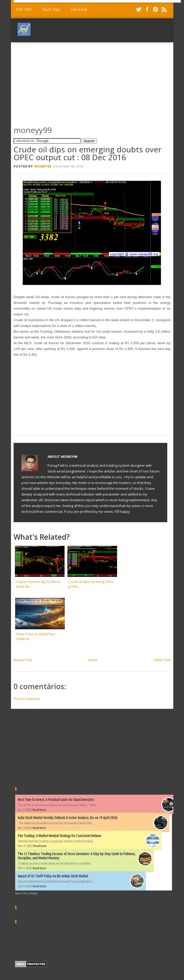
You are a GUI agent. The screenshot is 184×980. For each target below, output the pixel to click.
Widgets (112, 943)
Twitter (139, 9)
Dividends (89, 932)
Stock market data (30, 943)
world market (36, 948)
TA (47, 943)
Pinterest (156, 9)
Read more (39, 810)
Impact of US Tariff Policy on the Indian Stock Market (53, 876)
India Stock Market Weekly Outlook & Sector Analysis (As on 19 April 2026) (68, 818)
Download (106, 931)
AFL (18, 931)
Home (93, 660)
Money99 (43, 166)
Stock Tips (51, 9)
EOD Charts (128, 931)
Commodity (67, 931)
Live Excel (79, 9)
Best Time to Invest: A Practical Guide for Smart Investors (56, 800)
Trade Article (62, 943)
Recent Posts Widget (27, 893)
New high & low (108, 937)
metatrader (152, 943)
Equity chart (156, 931)
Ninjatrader (138, 938)
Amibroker (31, 931)
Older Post (162, 660)
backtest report (131, 943)
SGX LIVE (24, 9)
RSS (164, 9)
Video (100, 943)
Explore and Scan (38, 937)
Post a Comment (27, 699)
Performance (159, 938)
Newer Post (23, 660)
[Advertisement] (99, 81)
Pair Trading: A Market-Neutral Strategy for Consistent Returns (60, 836)
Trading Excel (85, 943)
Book (47, 931)
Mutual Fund (74, 938)
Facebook (147, 9)
